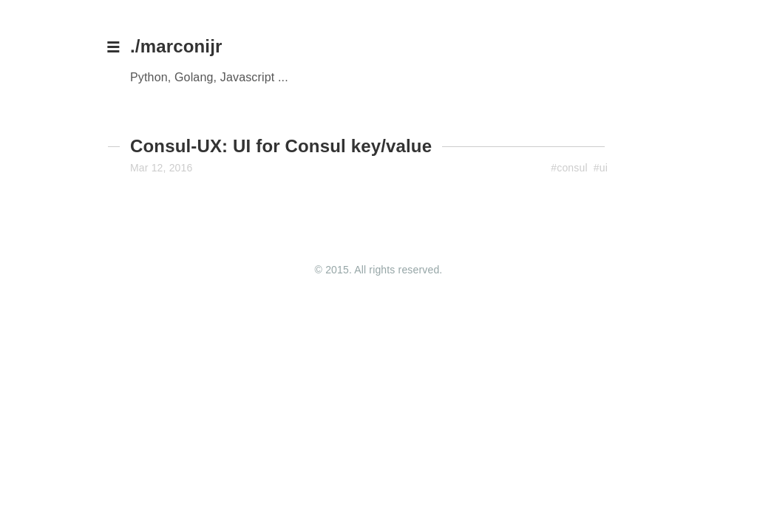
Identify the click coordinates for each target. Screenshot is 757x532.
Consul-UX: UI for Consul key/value (281, 146)
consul (572, 168)
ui (604, 168)
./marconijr (176, 46)
